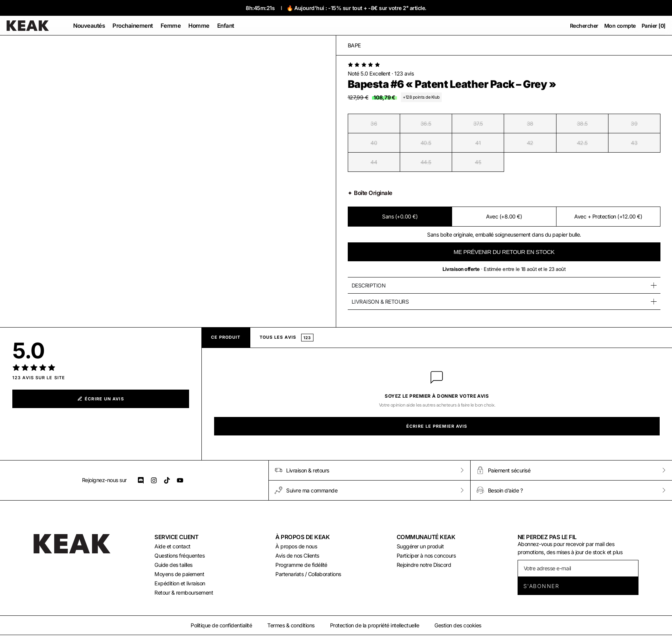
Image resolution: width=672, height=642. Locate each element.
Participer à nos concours (426, 555)
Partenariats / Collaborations (308, 574)
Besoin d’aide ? (500, 490)
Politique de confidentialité (221, 625)
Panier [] (654, 26)
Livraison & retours (302, 470)
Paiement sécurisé (504, 470)
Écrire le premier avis (437, 426)
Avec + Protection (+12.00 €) (608, 216)
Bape (354, 45)
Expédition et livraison (180, 583)
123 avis (404, 73)
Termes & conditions (291, 625)
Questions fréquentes (179, 555)
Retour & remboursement (184, 592)
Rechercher (584, 26)
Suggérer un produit (420, 546)
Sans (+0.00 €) (400, 216)
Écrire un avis (101, 399)
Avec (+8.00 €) (504, 216)
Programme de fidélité (301, 565)
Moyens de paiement (179, 574)
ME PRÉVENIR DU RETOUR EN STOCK (504, 252)
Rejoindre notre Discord (424, 565)
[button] (171, 26)
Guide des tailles (173, 565)
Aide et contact (173, 546)
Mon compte (620, 26)
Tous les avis (287, 338)
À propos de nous (296, 546)
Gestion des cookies (458, 625)
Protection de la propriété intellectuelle (375, 625)
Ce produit (226, 337)
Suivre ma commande (306, 490)
